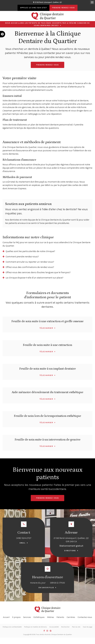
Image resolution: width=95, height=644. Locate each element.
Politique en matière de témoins (36, 627)
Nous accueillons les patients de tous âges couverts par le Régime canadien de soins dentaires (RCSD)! (47, 24)
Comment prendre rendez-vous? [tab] (22, 257)
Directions (70, 551)
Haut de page (88, 627)
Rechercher (65, 627)
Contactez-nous (85, 617)
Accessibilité (54, 627)
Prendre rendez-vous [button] (64, 8)
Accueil (6, 617)
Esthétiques (39, 617)
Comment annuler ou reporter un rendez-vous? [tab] (30, 262)
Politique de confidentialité (12, 627)
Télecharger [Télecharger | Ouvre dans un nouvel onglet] (46, 328)
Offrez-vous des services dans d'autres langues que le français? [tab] (38, 272)
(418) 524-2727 (24, 538)
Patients (60, 617)
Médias (51, 617)
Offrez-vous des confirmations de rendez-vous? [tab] (30, 267)
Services (27, 617)
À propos (16, 617)
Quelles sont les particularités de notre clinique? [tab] (30, 251)
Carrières (71, 617)
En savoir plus (46, 588)
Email (23, 543)
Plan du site (76, 627)
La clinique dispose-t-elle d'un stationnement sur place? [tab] (34, 278)
